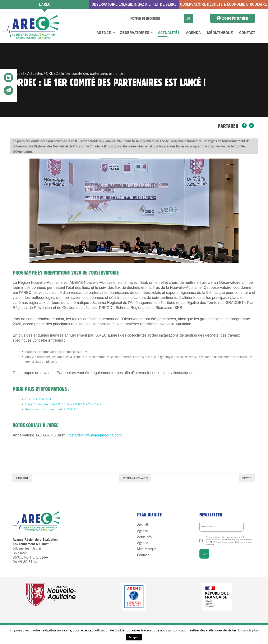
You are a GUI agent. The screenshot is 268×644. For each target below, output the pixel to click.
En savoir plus (248, 630)
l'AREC (45, 4)
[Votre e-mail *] (221, 527)
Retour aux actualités (135, 478)
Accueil (18, 74)
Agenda (193, 33)
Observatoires (135, 33)
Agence (104, 33)
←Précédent (21, 478)
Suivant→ (248, 478)
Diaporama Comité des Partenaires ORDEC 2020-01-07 (63, 404)
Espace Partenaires (233, 18)
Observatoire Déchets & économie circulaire (223, 4)
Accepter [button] (134, 637)
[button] (8, 78)
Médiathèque (220, 33)
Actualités (169, 33)
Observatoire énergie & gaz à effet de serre (134, 4)
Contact (247, 33)
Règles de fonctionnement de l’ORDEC (52, 409)
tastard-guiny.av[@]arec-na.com (95, 435)
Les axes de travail (38, 399)
